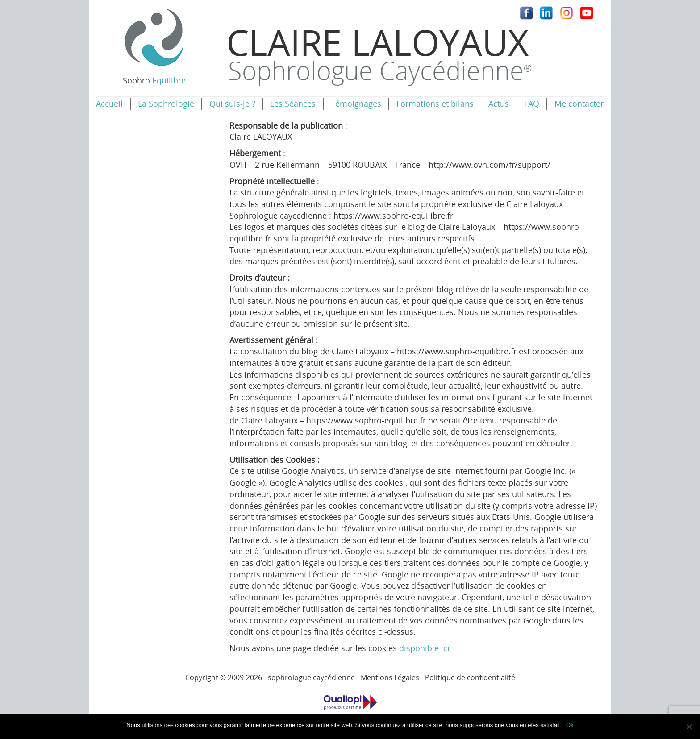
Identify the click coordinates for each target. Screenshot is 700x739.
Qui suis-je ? (232, 104)
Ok (570, 725)
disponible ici (424, 648)
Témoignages (356, 104)
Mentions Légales (390, 677)
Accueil (109, 104)
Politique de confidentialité (470, 677)
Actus (499, 104)
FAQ (532, 104)
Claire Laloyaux (379, 52)
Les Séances (293, 104)
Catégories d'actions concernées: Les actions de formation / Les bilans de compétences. (350, 711)
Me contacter (579, 104)
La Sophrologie (166, 104)
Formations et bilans (435, 104)
